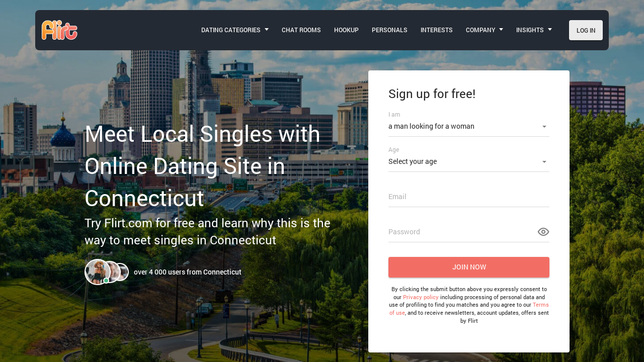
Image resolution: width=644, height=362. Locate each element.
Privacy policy (421, 297)
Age (394, 149)
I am (394, 114)
